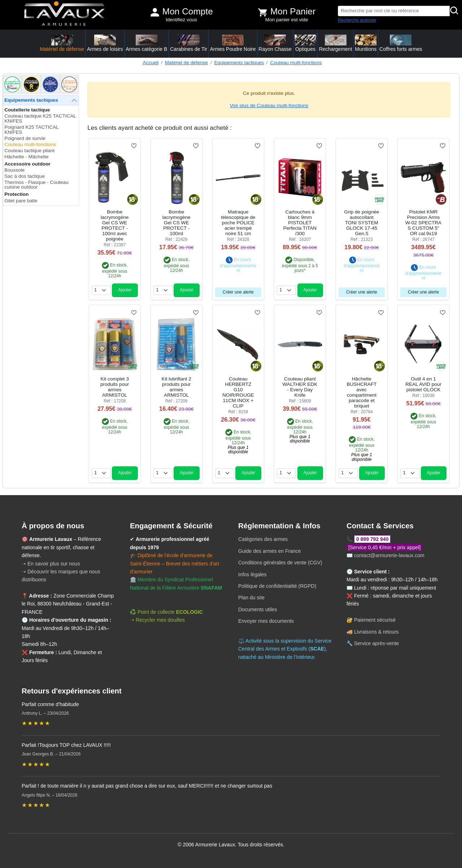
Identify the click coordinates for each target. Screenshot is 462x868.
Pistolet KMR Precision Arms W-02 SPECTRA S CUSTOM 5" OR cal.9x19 (423, 223)
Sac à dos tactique (25, 176)
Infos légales (252, 574)
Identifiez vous (181, 20)
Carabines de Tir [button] (189, 43)
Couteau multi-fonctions (296, 63)
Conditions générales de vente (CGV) (280, 563)
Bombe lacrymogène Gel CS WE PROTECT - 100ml (176, 223)
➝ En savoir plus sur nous (51, 564)
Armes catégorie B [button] (146, 43)
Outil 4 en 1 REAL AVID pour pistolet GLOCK (423, 384)
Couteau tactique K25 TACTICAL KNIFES (40, 118)
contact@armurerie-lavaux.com (389, 555)
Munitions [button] (366, 43)
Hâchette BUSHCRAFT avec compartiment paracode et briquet (361, 392)
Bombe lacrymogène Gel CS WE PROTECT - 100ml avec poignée (115, 225)
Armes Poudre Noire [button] (233, 43)
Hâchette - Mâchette (26, 157)
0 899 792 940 (372, 539)
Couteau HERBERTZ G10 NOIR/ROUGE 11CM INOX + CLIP (238, 392)
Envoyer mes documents (266, 621)
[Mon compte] (155, 12)
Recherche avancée (357, 20)
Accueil (151, 63)
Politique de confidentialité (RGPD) (277, 586)
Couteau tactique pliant (29, 151)
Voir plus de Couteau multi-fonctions (269, 105)
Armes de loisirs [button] (105, 43)
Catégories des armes (263, 539)
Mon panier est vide (287, 20)
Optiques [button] (305, 43)
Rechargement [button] (336, 43)
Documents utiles (258, 609)
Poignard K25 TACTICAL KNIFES (31, 130)
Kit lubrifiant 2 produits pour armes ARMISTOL (176, 387)
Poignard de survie (25, 138)
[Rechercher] (454, 11)
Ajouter (125, 290)
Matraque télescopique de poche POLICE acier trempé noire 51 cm (238, 223)
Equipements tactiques (239, 63)
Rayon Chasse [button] (275, 43)
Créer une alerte (238, 292)
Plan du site (251, 598)
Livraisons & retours (376, 632)
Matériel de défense (186, 63)
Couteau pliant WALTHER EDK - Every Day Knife (300, 387)
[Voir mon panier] (263, 12)
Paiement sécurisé (375, 620)
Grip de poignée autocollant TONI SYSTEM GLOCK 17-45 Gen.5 (362, 223)
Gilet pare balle (21, 201)
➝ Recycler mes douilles (157, 620)
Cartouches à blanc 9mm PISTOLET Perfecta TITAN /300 (300, 223)
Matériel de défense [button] (62, 43)
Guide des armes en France (270, 551)
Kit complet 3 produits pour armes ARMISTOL (115, 387)
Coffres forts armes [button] (401, 43)
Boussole (14, 170)
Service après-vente (377, 643)
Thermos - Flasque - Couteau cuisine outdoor (36, 185)
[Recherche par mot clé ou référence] (394, 11)
